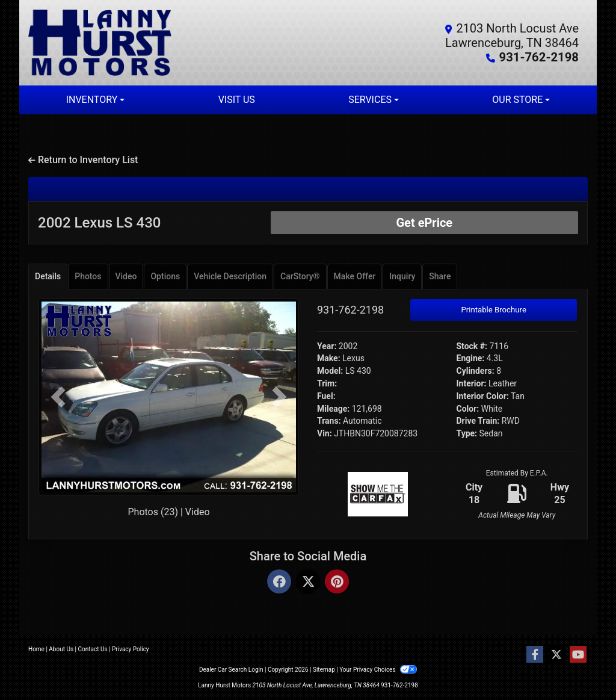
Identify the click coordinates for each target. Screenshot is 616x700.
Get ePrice (424, 223)
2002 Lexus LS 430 (99, 223)
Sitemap (324, 670)
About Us (61, 649)
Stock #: (472, 346)
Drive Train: (478, 421)
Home (36, 649)
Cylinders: (476, 371)
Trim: (327, 383)
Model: (330, 371)
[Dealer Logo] (168, 43)
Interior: (472, 383)
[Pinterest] (337, 582)
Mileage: (333, 409)
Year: (327, 346)
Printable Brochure (494, 310)
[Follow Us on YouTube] (578, 655)
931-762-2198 (539, 57)
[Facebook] (279, 582)
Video (198, 512)
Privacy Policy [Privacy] (131, 649)
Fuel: (326, 396)
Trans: (329, 421)
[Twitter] (308, 582)
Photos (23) (153, 512)
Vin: (325, 433)
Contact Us (93, 649)
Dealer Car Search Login (231, 670)
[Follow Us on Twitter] (556, 655)
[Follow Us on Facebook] (535, 655)
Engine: (471, 358)
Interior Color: (483, 396)
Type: (467, 433)
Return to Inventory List (83, 160)
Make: (329, 358)
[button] (58, 397)
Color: (468, 409)
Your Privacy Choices (378, 670)
